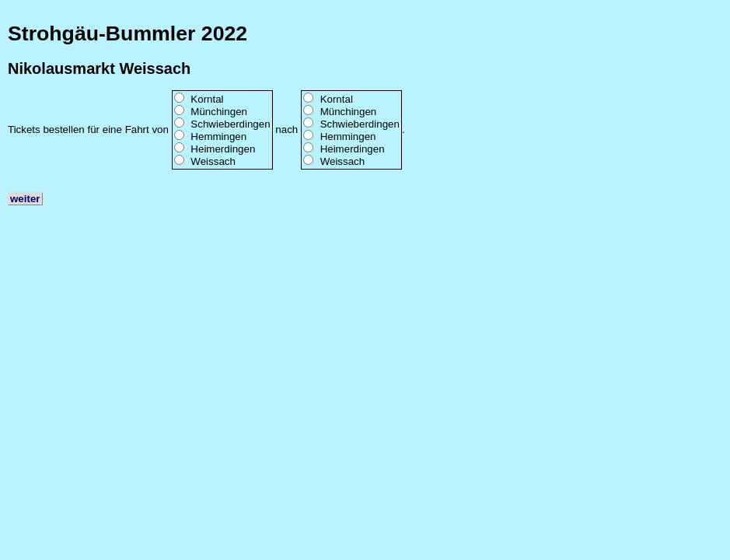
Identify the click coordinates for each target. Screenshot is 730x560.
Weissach (213, 161)
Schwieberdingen (230, 124)
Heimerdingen (223, 149)
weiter (25, 199)
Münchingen (219, 112)
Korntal (207, 99)
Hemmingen (218, 136)
